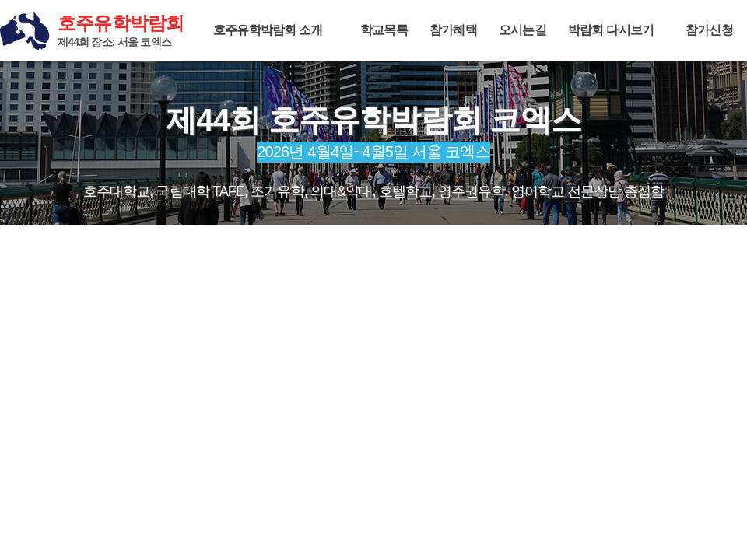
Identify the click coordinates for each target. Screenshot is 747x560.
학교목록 (384, 30)
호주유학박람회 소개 (268, 30)
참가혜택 (453, 30)
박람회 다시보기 (611, 30)
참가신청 (709, 30)
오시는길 (523, 30)
